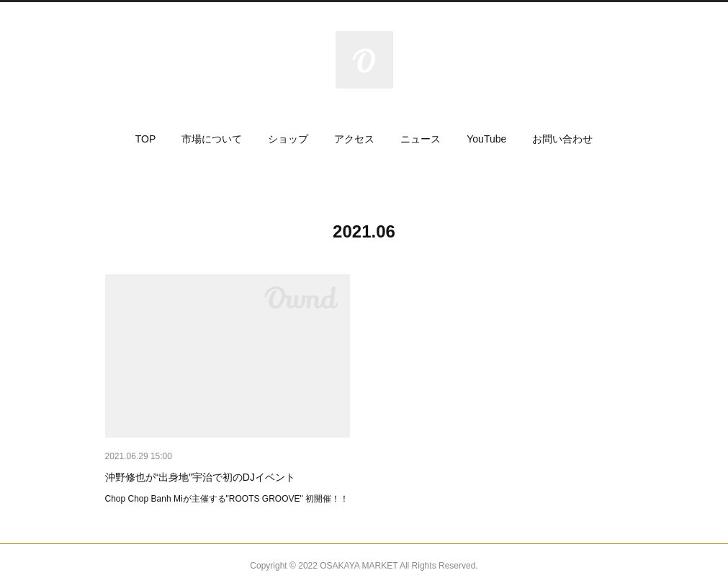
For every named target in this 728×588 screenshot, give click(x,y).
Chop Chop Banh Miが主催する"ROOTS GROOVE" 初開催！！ (227, 499)
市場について (212, 139)
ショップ (288, 139)
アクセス (354, 139)
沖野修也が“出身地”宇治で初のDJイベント (200, 477)
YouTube (486, 139)
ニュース (421, 139)
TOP (146, 139)
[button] (146, 139)
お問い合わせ (562, 139)
